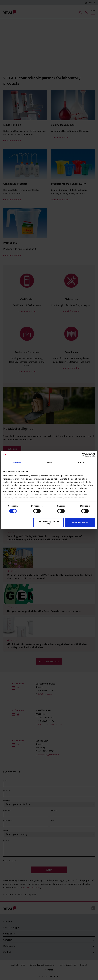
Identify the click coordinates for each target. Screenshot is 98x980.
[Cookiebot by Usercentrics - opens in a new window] (84, 455)
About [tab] (81, 462)
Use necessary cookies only (48, 523)
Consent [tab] (17, 462)
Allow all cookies (80, 523)
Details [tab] (49, 462)
